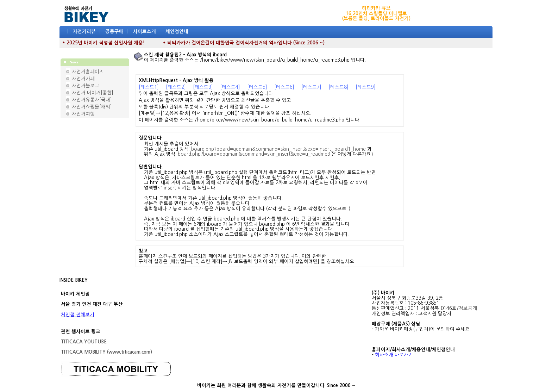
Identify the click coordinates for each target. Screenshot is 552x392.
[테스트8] (338, 87)
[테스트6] (284, 87)
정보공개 (468, 308)
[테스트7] (311, 87)
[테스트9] (366, 87)
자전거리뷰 (84, 32)
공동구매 (114, 32)
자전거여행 (83, 114)
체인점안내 (177, 32)
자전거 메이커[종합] (93, 93)
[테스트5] (257, 87)
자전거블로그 (86, 86)
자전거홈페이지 (88, 72)
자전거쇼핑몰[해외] (92, 107)
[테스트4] (230, 87)
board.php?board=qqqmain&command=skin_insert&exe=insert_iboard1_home (278, 149)
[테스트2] (176, 87)
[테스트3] (203, 87)
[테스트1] (149, 87)
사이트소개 (145, 32)
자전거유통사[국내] (92, 100)
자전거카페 (83, 79)
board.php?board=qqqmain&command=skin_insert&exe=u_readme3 (254, 154)
